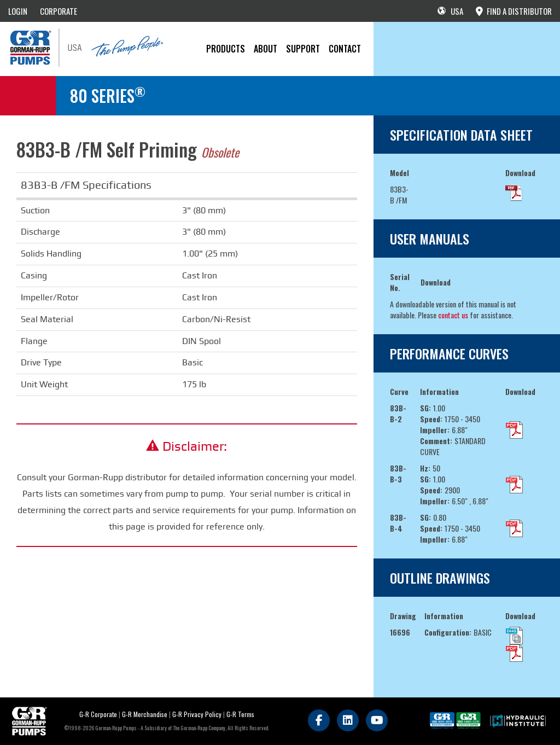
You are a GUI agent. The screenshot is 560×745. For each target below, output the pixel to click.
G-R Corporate (98, 714)
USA (450, 11)
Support (303, 49)
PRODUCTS (226, 49)
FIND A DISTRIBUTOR (514, 11)
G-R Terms (240, 714)
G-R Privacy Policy (197, 714)
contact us (453, 315)
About (266, 49)
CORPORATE (59, 11)
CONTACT (345, 49)
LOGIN (18, 11)
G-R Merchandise (145, 714)
